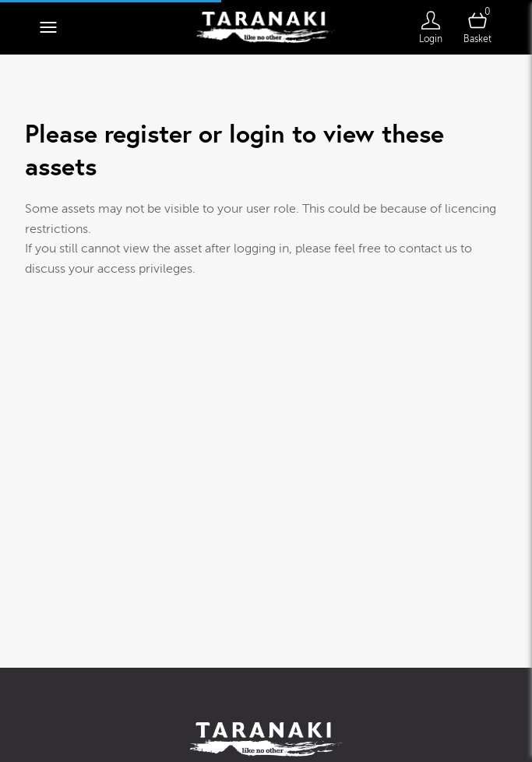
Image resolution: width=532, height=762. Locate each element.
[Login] (431, 27)
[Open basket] (477, 27)
